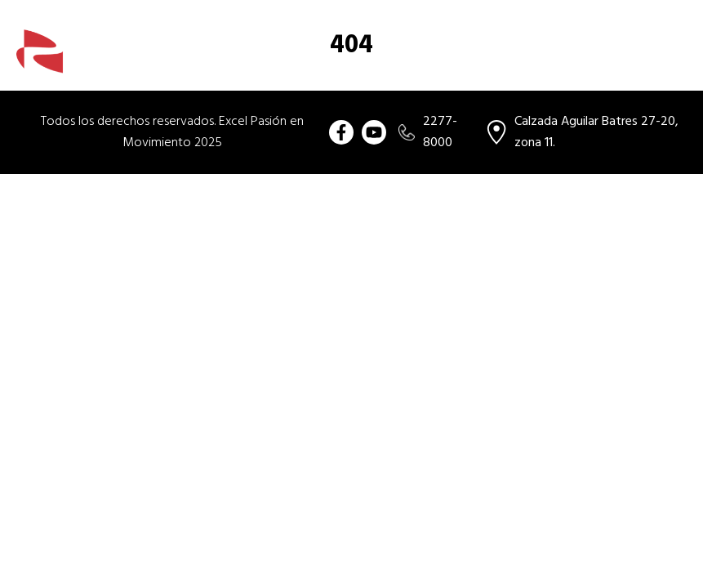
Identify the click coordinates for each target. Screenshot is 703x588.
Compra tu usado (295, 62)
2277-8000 (428, 132)
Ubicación (646, 62)
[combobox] (605, 19)
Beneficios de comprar (424, 62)
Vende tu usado (550, 62)
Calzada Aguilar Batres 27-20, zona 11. (583, 132)
